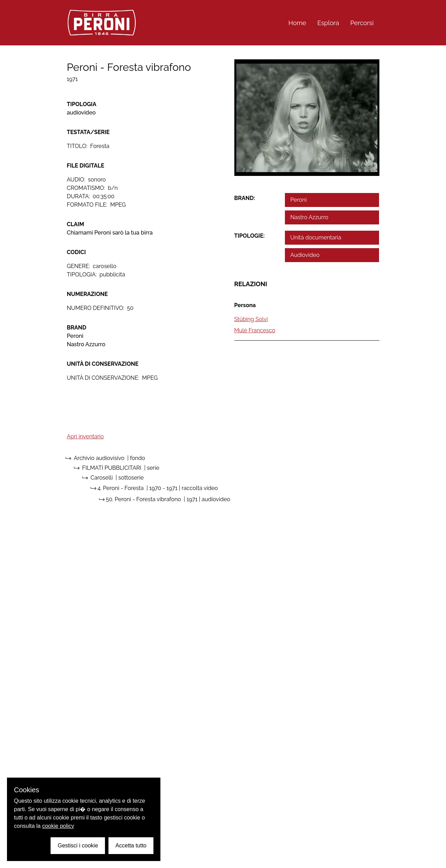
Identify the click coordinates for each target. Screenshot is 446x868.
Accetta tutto (131, 845)
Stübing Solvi (251, 319)
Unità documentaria (316, 238)
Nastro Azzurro (309, 217)
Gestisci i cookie (78, 845)
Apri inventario (85, 436)
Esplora (328, 23)
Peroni (299, 200)
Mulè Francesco (255, 330)
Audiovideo (305, 255)
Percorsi (362, 23)
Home (297, 23)
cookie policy (58, 826)
